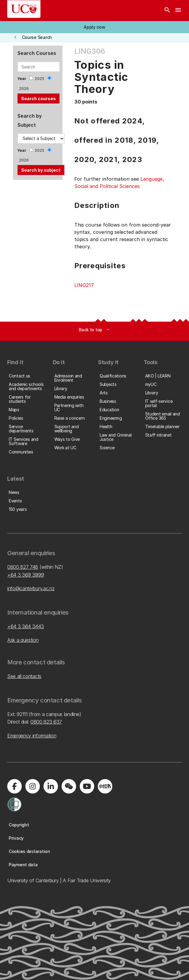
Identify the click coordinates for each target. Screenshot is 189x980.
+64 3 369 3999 (26, 575)
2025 (40, 79)
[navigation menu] (178, 11)
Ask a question (23, 640)
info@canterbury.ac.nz (31, 588)
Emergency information (32, 736)
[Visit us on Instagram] (33, 786)
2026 (24, 89)
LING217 (84, 285)
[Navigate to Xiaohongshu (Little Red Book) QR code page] (105, 786)
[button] (94, 27)
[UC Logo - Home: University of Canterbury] (24, 9)
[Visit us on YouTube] (87, 786)
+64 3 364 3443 (26, 626)
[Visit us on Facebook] (14, 786)
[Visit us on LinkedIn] (51, 786)
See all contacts (24, 676)
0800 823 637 (46, 722)
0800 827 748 (23, 567)
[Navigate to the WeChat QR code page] (69, 786)
